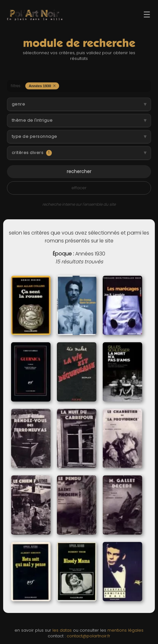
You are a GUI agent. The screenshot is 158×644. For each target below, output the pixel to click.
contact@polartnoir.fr (88, 636)
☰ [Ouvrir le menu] (147, 15)
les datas (62, 630)
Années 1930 (42, 86)
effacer (79, 188)
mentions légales (125, 630)
